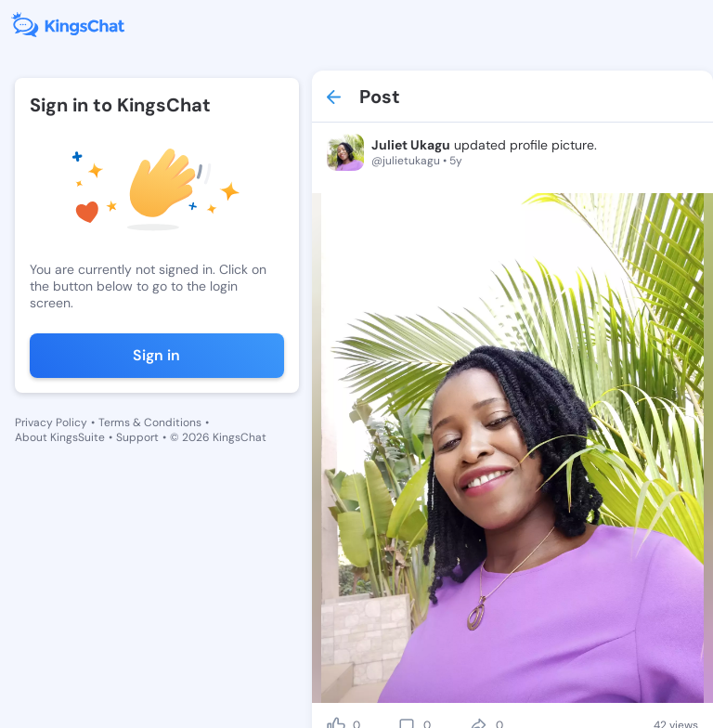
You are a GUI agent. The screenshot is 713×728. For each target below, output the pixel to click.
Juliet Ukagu (411, 145)
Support (137, 437)
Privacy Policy (51, 422)
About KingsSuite (60, 437)
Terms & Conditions (150, 422)
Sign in (156, 355)
